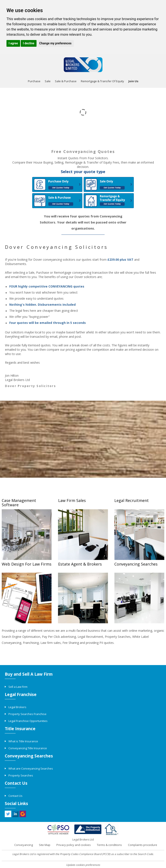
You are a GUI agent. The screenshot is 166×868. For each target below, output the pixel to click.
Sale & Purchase (66, 81)
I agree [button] (13, 43)
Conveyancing (24, 845)
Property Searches (21, 775)
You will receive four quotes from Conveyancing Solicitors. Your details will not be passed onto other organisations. (83, 222)
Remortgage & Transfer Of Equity (102, 81)
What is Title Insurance (23, 741)
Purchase (34, 81)
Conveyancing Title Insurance (28, 748)
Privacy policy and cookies (74, 845)
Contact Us (15, 796)
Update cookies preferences (83, 865)
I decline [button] (29, 43)
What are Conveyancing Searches (31, 768)
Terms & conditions (109, 845)
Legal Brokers (17, 707)
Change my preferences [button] (55, 43)
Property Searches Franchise (27, 714)
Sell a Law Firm (18, 687)
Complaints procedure (143, 845)
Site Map (45, 845)
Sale (48, 81)
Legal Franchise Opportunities (28, 721)
